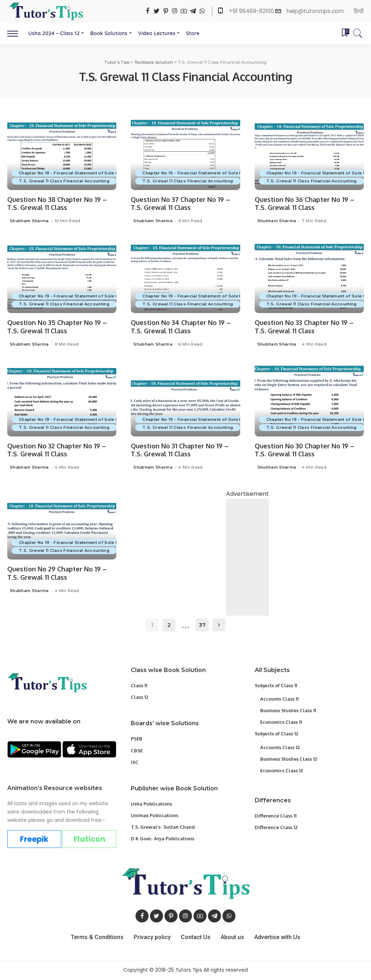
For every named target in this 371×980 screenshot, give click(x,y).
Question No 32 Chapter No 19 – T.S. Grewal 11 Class (57, 450)
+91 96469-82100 (252, 11)
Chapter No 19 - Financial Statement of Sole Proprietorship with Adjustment (102, 173)
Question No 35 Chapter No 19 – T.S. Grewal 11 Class (57, 327)
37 (202, 625)
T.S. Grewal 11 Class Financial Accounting (64, 181)
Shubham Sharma (29, 221)
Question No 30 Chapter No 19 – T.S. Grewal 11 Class (305, 450)
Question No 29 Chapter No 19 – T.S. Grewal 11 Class (57, 573)
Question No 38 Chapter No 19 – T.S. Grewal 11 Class (57, 204)
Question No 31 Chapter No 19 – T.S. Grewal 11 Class (180, 450)
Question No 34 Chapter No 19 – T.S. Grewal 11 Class (181, 327)
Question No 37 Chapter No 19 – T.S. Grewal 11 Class (180, 204)
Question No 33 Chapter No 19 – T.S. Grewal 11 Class (304, 327)
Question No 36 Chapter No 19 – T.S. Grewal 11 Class (305, 204)
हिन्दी (359, 11)
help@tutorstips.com (315, 11)
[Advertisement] (247, 572)
